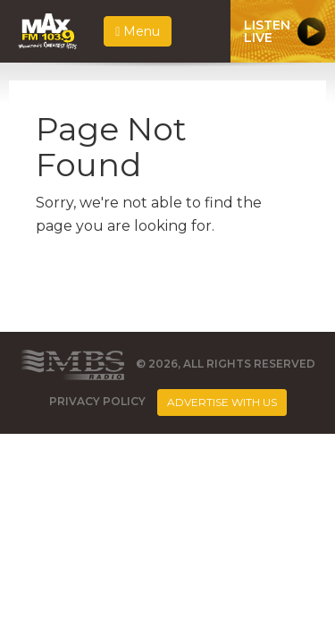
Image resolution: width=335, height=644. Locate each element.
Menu (138, 31)
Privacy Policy (97, 402)
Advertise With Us (222, 402)
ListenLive (267, 31)
